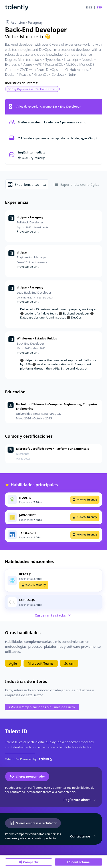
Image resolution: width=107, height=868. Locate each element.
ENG (89, 7)
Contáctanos (84, 836)
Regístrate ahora (80, 800)
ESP (100, 7)
